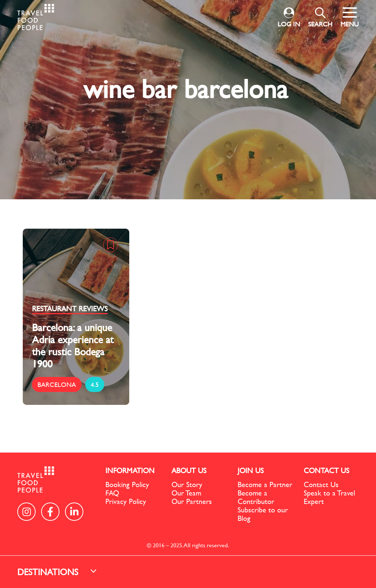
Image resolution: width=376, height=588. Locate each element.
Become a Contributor (256, 497)
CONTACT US (326, 470)
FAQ (112, 493)
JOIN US (251, 470)
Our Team (186, 493)
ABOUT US (189, 470)
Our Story (187, 484)
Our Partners (192, 501)
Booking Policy (127, 484)
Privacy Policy (126, 501)
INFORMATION (130, 470)
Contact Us (321, 484)
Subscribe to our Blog (263, 514)
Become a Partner (265, 484)
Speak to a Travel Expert (329, 497)
